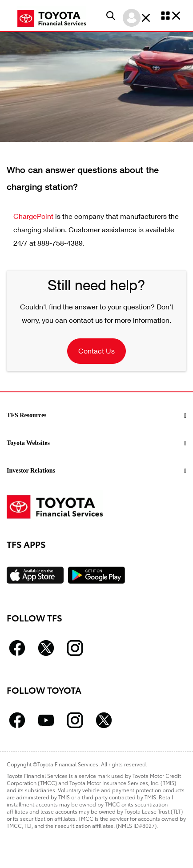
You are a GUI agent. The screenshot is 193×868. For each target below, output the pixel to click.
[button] (111, 16)
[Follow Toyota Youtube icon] (46, 720)
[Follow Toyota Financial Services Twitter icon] (46, 648)
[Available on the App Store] (35, 575)
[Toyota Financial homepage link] (52, 17)
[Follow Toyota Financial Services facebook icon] (17, 648)
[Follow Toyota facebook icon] (17, 720)
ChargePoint (33, 216)
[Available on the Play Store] (96, 575)
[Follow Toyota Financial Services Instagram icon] (75, 648)
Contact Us (96, 351)
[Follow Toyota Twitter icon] (104, 720)
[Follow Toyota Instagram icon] (75, 720)
